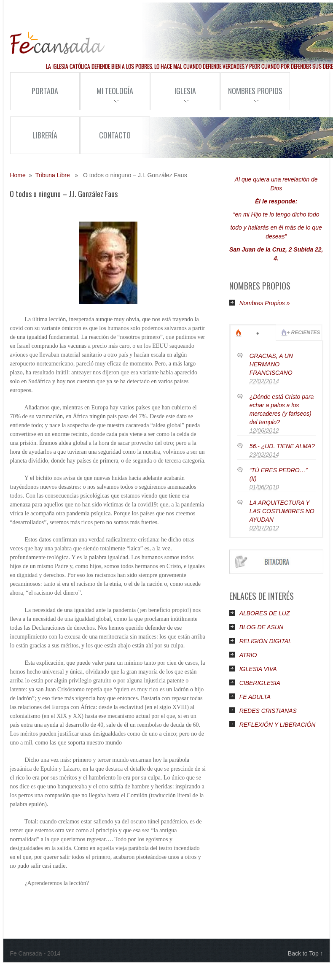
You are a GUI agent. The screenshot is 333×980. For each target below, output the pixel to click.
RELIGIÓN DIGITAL (266, 641)
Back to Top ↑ (306, 953)
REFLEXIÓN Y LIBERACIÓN (278, 725)
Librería (45, 135)
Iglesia (173, 97)
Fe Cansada (57, 43)
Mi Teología (107, 97)
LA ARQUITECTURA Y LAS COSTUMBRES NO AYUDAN (282, 511)
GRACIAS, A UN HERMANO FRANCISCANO (271, 364)
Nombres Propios (251, 97)
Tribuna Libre (53, 175)
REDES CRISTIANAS (268, 711)
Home (17, 175)
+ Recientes (303, 333)
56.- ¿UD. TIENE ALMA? (282, 446)
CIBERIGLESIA (260, 683)
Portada (45, 91)
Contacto (115, 135)
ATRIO (248, 655)
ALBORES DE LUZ (265, 613)
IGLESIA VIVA (258, 669)
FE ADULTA (255, 697)
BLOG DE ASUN (262, 627)
